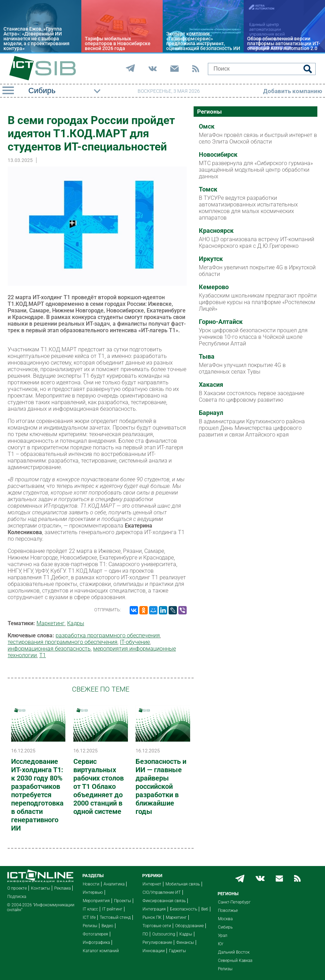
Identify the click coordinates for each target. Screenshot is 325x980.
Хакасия (211, 385)
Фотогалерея (95, 934)
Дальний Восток (234, 952)
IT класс (90, 909)
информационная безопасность (49, 649)
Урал (223, 936)
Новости (91, 884)
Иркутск (211, 259)
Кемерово (214, 287)
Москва (225, 919)
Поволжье (228, 910)
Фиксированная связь (164, 901)
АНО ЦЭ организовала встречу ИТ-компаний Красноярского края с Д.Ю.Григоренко (257, 243)
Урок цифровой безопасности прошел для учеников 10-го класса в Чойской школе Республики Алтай (253, 337)
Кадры (76, 623)
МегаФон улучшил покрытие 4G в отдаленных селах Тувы (242, 368)
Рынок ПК (152, 917)
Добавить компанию (293, 91)
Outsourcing (164, 934)
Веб (205, 909)
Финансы (185, 942)
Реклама (62, 888)
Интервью (93, 892)
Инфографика (96, 942)
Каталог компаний (101, 951)
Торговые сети (157, 926)
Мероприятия (96, 901)
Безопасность (184, 909)
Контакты (40, 888)
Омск (207, 126)
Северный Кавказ (235, 961)
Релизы (90, 926)
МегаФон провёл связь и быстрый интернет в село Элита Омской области (258, 138)
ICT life (89, 917)
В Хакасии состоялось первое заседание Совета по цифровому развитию (251, 397)
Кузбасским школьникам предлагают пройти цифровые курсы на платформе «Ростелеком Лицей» (258, 302)
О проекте (17, 888)
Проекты (123, 901)
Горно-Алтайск (221, 322)
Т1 (43, 655)
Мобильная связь (183, 884)
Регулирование (157, 942)
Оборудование (189, 926)
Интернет (152, 884)
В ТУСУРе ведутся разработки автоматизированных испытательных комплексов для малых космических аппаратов (248, 208)
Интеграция (154, 909)
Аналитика (114, 884)
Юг (221, 944)
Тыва (207, 357)
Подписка (17, 897)
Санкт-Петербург (234, 902)
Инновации (154, 951)
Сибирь (225, 927)
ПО (145, 934)
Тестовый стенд (115, 917)
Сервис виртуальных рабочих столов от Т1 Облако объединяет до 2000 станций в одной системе (99, 786)
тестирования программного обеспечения (63, 642)
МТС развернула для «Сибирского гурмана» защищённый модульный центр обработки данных (256, 170)
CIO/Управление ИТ (162, 892)
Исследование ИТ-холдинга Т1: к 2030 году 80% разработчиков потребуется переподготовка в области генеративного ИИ (37, 795)
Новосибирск (218, 155)
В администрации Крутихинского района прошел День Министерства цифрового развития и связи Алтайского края (252, 428)
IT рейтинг (112, 909)
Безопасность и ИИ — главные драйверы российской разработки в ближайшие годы (161, 786)
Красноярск (216, 231)
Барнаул (211, 413)
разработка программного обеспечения (108, 635)
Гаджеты (177, 951)
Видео (107, 926)
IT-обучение (135, 642)
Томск (208, 189)
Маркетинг (51, 623)
